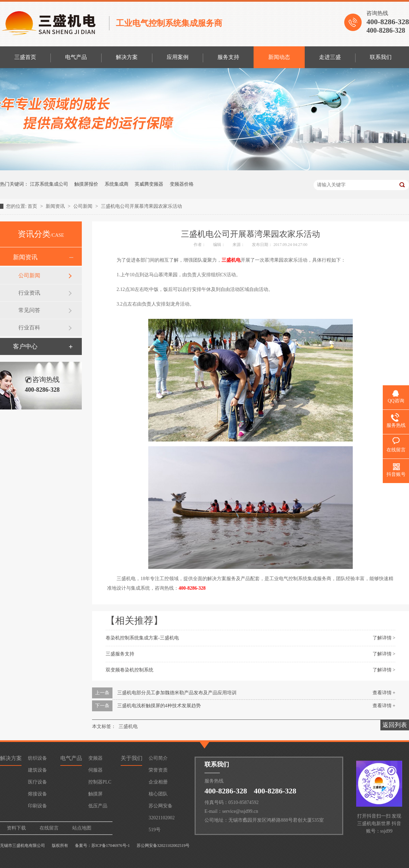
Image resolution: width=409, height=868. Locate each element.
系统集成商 (117, 184)
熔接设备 (37, 794)
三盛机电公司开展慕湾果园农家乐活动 (141, 206)
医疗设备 (37, 782)
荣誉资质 (158, 770)
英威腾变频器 (149, 184)
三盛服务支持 (120, 654)
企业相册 (158, 782)
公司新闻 (84, 206)
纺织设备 (37, 758)
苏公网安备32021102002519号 (162, 808)
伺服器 (95, 770)
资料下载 (16, 828)
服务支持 (228, 57)
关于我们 (132, 758)
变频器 (95, 758)
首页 (33, 206)
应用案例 (178, 57)
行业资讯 (29, 293)
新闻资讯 (56, 206)
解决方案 (127, 57)
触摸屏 (95, 794)
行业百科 (29, 328)
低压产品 (98, 806)
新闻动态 (279, 57)
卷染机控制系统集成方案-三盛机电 (142, 638)
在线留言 (49, 828)
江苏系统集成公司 (49, 184)
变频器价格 (182, 184)
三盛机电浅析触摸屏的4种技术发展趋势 (159, 706)
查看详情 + (384, 693)
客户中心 (25, 346)
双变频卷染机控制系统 (130, 670)
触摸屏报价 (86, 184)
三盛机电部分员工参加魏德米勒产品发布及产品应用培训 (177, 693)
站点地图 (82, 828)
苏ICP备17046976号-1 (111, 846)
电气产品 (76, 57)
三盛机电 (231, 260)
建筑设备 (37, 770)
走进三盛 (330, 57)
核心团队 (158, 794)
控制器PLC (100, 782)
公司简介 (158, 758)
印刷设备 (37, 806)
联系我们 (381, 57)
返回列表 (395, 725)
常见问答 (29, 310)
